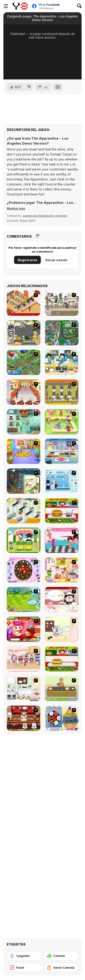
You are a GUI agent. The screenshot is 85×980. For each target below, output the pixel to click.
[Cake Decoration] (24, 570)
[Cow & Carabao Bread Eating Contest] (24, 540)
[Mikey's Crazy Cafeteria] (24, 659)
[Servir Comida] (61, 968)
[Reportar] (43, 87)
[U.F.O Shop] (62, 392)
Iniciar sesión (56, 260)
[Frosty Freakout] (62, 481)
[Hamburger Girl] (62, 659)
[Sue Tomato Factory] (24, 600)
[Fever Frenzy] (24, 422)
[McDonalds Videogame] (24, 303)
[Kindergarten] (24, 451)
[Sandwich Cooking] (24, 688)
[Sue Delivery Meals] (24, 629)
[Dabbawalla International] (62, 333)
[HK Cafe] (62, 362)
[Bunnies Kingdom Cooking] (62, 629)
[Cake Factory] (62, 422)
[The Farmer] (24, 362)
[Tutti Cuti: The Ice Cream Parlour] (62, 540)
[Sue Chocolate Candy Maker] (62, 570)
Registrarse (27, 260)
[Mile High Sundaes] (62, 718)
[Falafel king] (24, 333)
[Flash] (24, 968)
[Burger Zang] (62, 511)
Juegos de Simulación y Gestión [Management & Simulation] (45, 216)
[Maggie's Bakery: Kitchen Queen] (62, 600)
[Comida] (61, 956)
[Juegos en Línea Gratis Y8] (20, 6)
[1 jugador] (24, 956)
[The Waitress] (62, 303)
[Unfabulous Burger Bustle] (24, 392)
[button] (16, 208)
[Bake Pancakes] (62, 688)
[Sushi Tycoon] (24, 718)
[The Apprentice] (62, 451)
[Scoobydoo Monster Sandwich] (24, 481)
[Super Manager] (24, 511)
